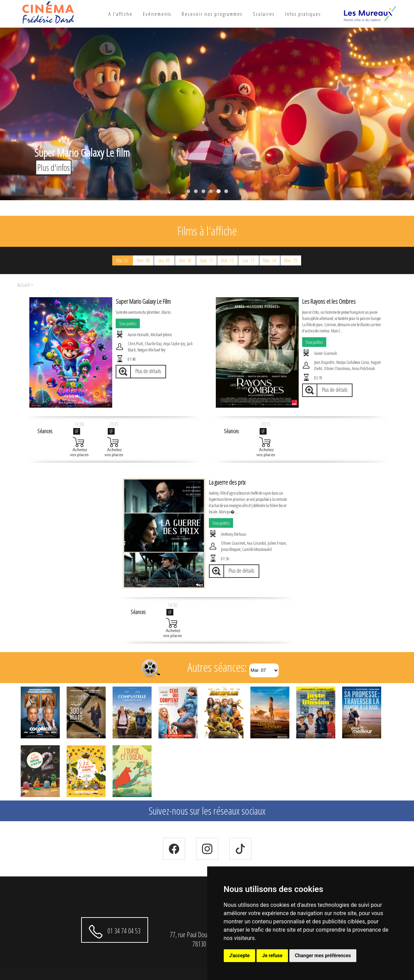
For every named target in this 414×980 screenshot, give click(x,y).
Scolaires (264, 14)
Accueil (23, 285)
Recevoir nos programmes (212, 14)
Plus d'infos (54, 167)
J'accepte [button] (240, 955)
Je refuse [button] (272, 955)
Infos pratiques (303, 14)
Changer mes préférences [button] (323, 955)
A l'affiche (121, 14)
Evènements (157, 14)
